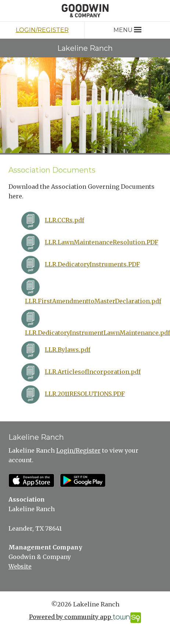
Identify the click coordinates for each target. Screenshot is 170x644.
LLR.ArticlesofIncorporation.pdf (93, 372)
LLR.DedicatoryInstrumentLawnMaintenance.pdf (97, 333)
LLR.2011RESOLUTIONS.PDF (85, 394)
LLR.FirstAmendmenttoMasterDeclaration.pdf (93, 301)
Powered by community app (85, 618)
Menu (127, 30)
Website (20, 566)
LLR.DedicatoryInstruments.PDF (92, 264)
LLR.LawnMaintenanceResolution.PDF (102, 242)
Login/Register (42, 30)
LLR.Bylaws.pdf (68, 350)
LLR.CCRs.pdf (64, 220)
